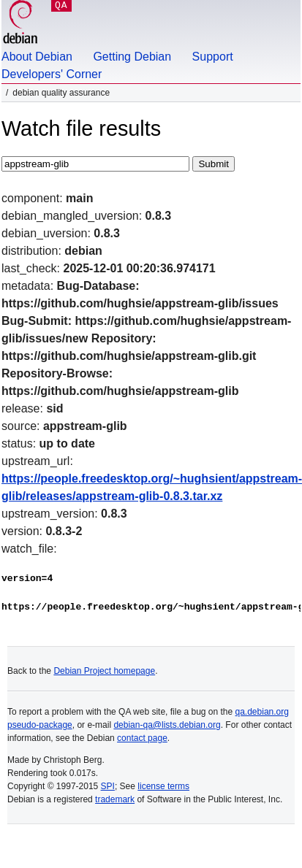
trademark (115, 799)
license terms (163, 786)
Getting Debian (132, 57)
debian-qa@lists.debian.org (167, 725)
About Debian (37, 57)
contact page (142, 738)
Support (213, 57)
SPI (108, 786)
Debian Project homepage (104, 671)
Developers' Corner (52, 74)
